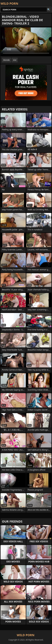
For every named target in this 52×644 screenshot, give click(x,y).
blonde (7, 60)
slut (15, 60)
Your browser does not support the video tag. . (26, 42)
